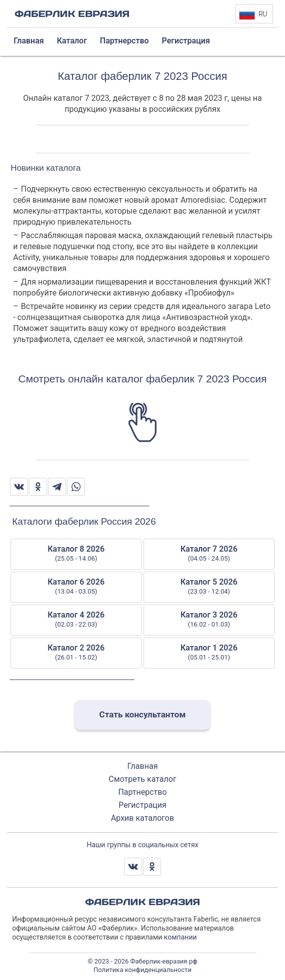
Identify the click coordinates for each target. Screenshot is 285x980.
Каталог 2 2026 (76, 653)
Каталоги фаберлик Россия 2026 (84, 521)
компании (180, 937)
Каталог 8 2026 (76, 554)
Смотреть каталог (142, 779)
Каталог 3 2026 (209, 620)
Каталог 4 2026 (76, 620)
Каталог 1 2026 (209, 653)
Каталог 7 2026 (209, 554)
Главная (143, 766)
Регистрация (142, 805)
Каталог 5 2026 (209, 587)
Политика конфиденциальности (142, 970)
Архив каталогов (142, 818)
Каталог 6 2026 (76, 587)
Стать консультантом (143, 714)
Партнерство (142, 792)
